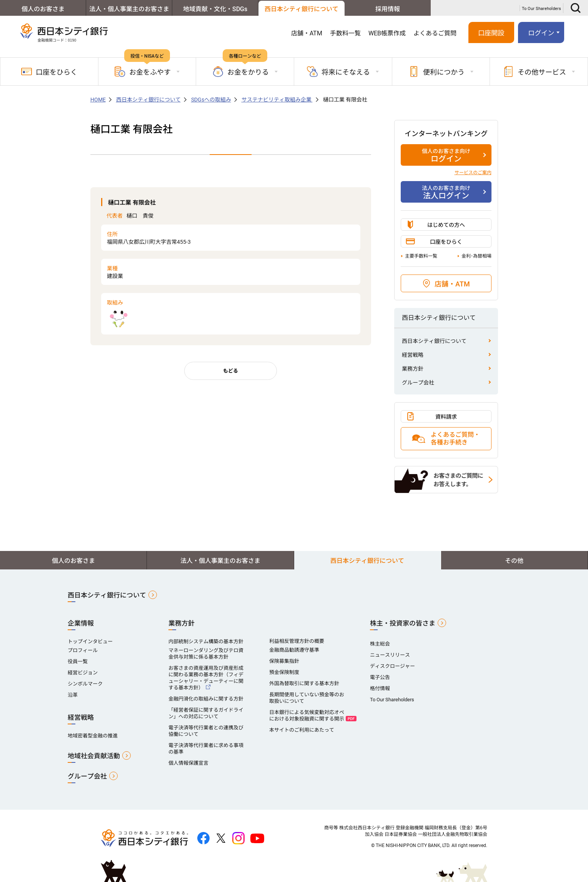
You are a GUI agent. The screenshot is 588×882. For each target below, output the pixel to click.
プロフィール (83, 650)
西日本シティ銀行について (301, 9)
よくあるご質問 (435, 33)
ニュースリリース (390, 655)
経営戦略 (413, 355)
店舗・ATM (307, 33)
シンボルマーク (85, 684)
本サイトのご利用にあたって (302, 730)
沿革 (73, 695)
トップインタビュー (90, 642)
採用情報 (388, 9)
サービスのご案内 (473, 173)
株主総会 (380, 644)
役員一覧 (78, 661)
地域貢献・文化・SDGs (215, 9)
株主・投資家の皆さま (403, 623)
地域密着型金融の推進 (93, 736)
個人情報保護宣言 (188, 763)
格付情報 (380, 688)
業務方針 (413, 369)
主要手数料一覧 (421, 256)
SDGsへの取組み (211, 100)
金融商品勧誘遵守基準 (294, 650)
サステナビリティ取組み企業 (277, 100)
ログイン (541, 33)
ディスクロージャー (392, 666)
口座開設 (491, 33)
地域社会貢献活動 (94, 756)
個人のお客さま (43, 9)
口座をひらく (49, 72)
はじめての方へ (446, 225)
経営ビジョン (83, 673)
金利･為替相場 (476, 256)
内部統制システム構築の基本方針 (206, 642)
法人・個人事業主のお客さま (129, 9)
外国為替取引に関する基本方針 (304, 683)
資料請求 (446, 417)
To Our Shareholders (541, 9)
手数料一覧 (345, 33)
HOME (98, 100)
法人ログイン (446, 192)
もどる (231, 371)
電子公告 (380, 677)
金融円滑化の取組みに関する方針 (206, 699)
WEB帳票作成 (387, 33)
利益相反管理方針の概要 (297, 641)
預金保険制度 (284, 672)
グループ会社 (418, 383)
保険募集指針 (284, 661)
